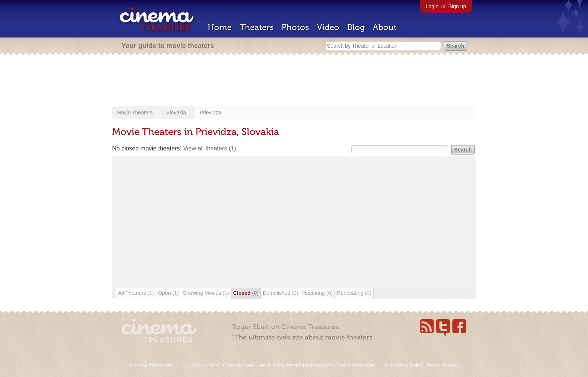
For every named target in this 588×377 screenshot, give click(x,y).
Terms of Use (441, 365)
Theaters (257, 27)
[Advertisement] (294, 81)
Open (168, 293)
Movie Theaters (135, 113)
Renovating (354, 293)
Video (328, 27)
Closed (246, 293)
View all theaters (209, 148)
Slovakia (176, 113)
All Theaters (136, 293)
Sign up (457, 6)
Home (220, 27)
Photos (295, 27)
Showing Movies (206, 293)
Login (432, 6)
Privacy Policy (407, 365)
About (385, 27)
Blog (356, 27)
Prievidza (210, 113)
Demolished (280, 293)
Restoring (317, 293)
